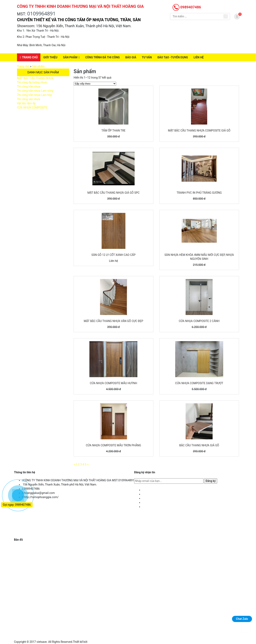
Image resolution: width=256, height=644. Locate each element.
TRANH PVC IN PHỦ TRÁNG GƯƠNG (199, 193)
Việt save (94, 642)
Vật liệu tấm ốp (26, 103)
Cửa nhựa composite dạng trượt (199, 383)
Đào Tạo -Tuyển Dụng (173, 57)
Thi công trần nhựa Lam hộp (34, 95)
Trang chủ (30, 57)
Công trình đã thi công (102, 57)
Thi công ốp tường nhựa (32, 82)
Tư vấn (147, 57)
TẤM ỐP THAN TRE (113, 131)
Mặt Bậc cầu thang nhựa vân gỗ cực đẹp (113, 321)
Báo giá (131, 57)
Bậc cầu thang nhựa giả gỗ (199, 445)
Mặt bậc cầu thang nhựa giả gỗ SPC (113, 193)
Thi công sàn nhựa (28, 99)
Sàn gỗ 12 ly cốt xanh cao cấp (113, 255)
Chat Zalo (242, 619)
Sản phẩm (70, 57)
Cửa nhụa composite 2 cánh (199, 321)
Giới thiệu (50, 57)
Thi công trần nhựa (29, 87)
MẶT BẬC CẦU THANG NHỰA (35, 78)
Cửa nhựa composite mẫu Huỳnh (113, 383)
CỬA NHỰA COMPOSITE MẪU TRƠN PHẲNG (113, 445)
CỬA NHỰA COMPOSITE (32, 108)
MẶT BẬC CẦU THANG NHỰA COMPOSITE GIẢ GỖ (199, 131)
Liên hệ (199, 57)
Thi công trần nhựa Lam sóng (35, 91)
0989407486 (187, 7)
